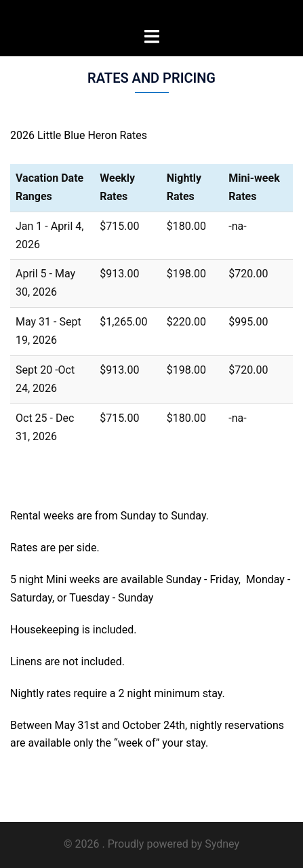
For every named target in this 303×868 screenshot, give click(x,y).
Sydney (222, 844)
